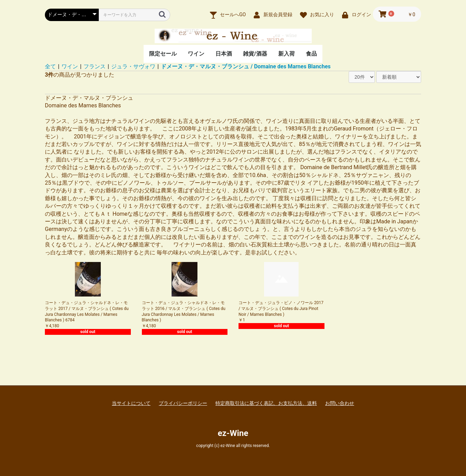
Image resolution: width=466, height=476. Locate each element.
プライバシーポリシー (183, 403)
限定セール (163, 54)
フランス (95, 66)
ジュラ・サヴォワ (133, 66)
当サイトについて (131, 403)
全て (50, 66)
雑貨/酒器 (255, 54)
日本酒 (224, 54)
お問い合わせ (340, 403)
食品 (311, 54)
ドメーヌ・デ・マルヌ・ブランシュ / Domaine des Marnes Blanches (246, 66)
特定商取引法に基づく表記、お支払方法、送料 (266, 403)
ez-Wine (233, 433)
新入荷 (287, 54)
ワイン (196, 54)
